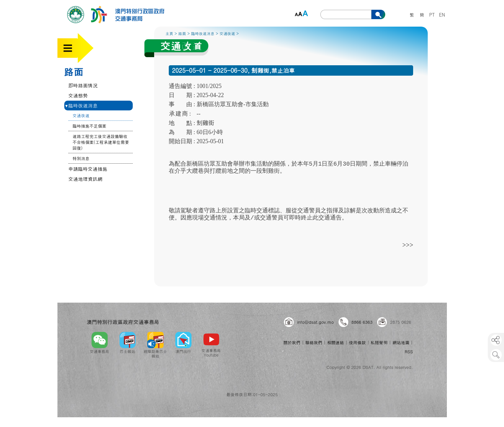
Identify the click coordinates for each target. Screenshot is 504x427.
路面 (74, 71)
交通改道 (81, 115)
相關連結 (336, 342)
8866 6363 (362, 322)
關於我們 (292, 342)
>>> (408, 245)
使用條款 (357, 342)
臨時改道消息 (81, 105)
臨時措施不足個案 (90, 126)
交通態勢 (78, 95)
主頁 (169, 33)
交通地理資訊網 (86, 179)
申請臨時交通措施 (88, 169)
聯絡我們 (314, 342)
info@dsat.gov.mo (315, 322)
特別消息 (81, 158)
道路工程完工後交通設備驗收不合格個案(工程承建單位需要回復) (101, 142)
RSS (409, 352)
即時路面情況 (83, 85)
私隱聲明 (379, 342)
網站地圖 (401, 342)
